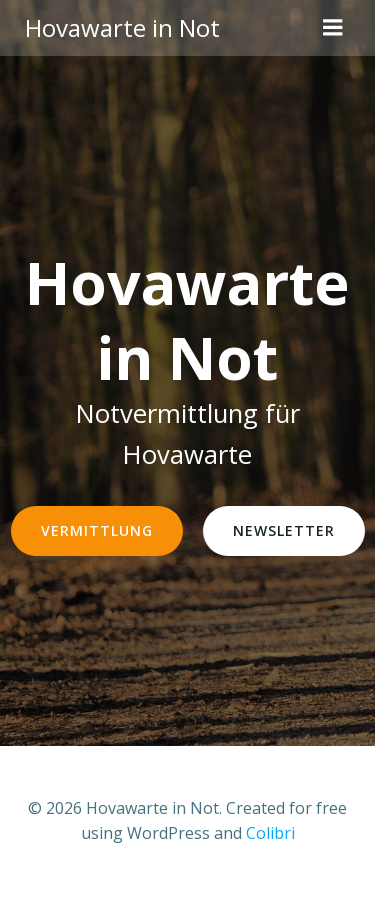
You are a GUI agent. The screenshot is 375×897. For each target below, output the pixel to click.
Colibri (270, 833)
